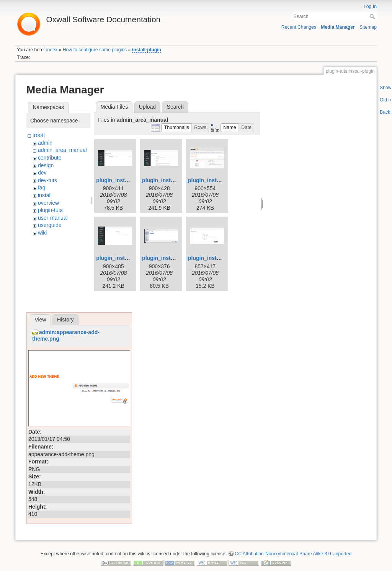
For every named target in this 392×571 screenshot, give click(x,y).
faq (42, 188)
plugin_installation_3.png (220, 180)
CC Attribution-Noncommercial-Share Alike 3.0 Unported (293, 554)
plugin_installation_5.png (174, 258)
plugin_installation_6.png (220, 258)
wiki (42, 233)
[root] (39, 135)
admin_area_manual (62, 150)
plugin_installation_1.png (128, 180)
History (65, 320)
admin (45, 143)
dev (42, 173)
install (45, 195)
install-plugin (147, 50)
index (52, 50)
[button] (176, 128)
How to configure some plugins (95, 50)
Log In (370, 7)
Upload (147, 107)
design (46, 165)
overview (48, 203)
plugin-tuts (50, 210)
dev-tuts (47, 180)
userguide (50, 225)
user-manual (53, 218)
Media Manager (338, 27)
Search (373, 16)
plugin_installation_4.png (128, 258)
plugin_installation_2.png (174, 180)
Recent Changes (299, 27)
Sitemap (368, 27)
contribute (50, 158)
